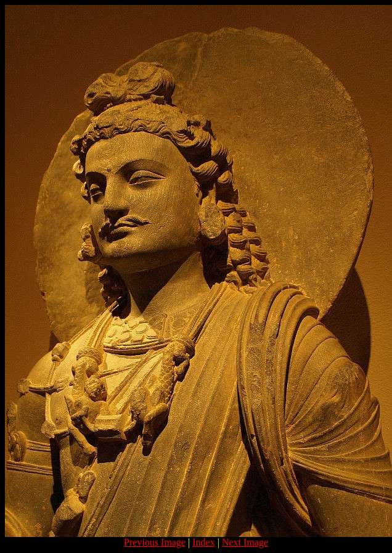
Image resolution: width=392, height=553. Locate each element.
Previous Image (155, 542)
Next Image (245, 542)
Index (203, 542)
